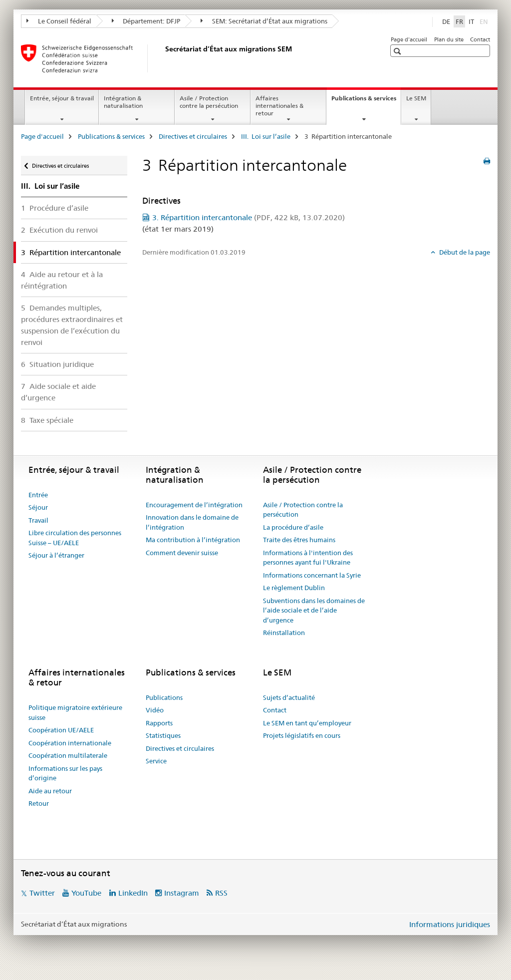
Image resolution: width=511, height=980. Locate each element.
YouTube (86, 893)
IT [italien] (471, 21)
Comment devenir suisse (182, 553)
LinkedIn (133, 893)
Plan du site (449, 39)
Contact (480, 39)
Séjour (38, 507)
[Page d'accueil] (163, 58)
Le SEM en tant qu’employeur (307, 723)
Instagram (182, 893)
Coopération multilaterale (68, 755)
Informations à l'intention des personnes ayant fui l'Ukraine (308, 558)
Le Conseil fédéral (59, 21)
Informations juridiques (450, 924)
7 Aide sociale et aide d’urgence (58, 392)
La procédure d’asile (293, 527)
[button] (398, 51)
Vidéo (155, 710)
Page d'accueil (409, 39)
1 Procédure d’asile (55, 208)
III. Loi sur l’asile (266, 136)
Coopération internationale (70, 743)
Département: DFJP (146, 21)
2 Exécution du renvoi (59, 230)
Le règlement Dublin (294, 588)
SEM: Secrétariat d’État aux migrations (264, 21)
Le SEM (416, 98)
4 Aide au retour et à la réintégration (62, 280)
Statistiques (163, 735)
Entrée (38, 495)
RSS (221, 893)
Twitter (42, 893)
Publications (164, 697)
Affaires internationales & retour (279, 106)
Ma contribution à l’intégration (193, 540)
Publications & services (366, 101)
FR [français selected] (459, 21)
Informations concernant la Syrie (312, 575)
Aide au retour (50, 791)
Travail (38, 520)
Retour (39, 803)
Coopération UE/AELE (61, 730)
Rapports (159, 723)
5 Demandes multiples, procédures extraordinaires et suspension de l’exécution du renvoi (72, 325)
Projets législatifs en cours (302, 735)
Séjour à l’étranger (56, 555)
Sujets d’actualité (289, 697)
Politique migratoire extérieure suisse (75, 712)
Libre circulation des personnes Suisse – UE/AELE (75, 538)
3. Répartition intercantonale (249, 217)
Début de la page (464, 252)
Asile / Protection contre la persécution (209, 102)
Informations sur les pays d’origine (65, 773)
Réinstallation (284, 633)
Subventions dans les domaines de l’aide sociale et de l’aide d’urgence (314, 610)
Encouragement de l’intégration (194, 505)
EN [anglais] (485, 21)
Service (156, 761)
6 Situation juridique (57, 364)
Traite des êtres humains (299, 540)
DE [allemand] (446, 21)
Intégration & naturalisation (123, 102)
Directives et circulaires (193, 136)
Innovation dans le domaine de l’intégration (192, 522)
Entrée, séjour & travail (62, 98)
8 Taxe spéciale (47, 420)
